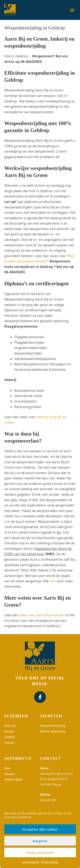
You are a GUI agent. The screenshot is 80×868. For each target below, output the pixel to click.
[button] (72, 10)
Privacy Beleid (50, 862)
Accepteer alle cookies (40, 829)
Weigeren (40, 841)
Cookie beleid (31, 862)
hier (53, 581)
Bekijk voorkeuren (40, 853)
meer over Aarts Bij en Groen (42, 615)
